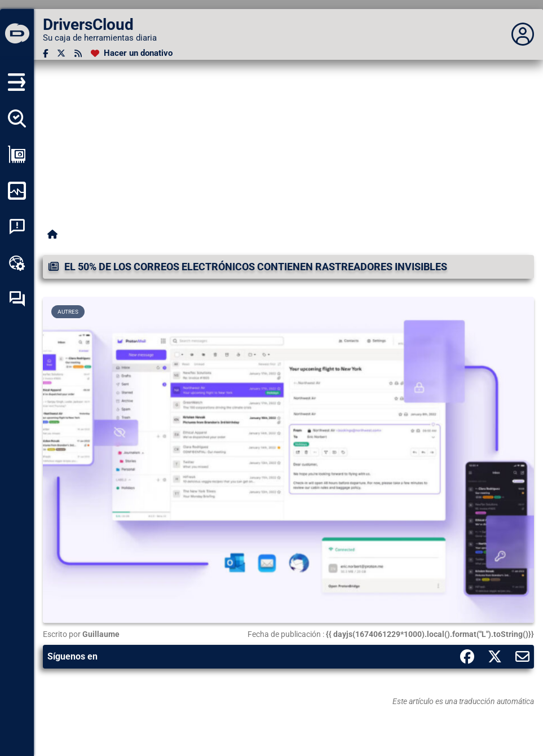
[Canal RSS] (78, 53)
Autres (68, 312)
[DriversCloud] (17, 34)
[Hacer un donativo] (132, 53)
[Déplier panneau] (523, 34)
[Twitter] (61, 53)
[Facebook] (45, 53)
